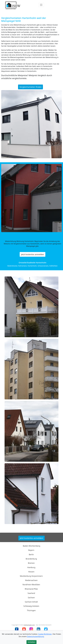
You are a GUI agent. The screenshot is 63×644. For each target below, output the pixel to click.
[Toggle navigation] (41, 5)
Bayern (31, 550)
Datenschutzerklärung (35, 636)
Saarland (31, 593)
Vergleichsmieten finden (30, 87)
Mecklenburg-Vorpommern (31, 576)
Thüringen (31, 610)
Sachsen (31, 597)
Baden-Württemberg (32, 546)
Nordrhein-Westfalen (31, 585)
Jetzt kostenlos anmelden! (32, 538)
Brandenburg (31, 559)
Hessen (31, 572)
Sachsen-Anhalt (31, 602)
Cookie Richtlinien (45, 634)
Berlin (31, 554)
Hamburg (31, 567)
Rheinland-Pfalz (31, 589)
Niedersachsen (31, 580)
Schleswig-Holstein (31, 606)
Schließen (32, 642)
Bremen (31, 563)
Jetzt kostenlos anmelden (32, 254)
